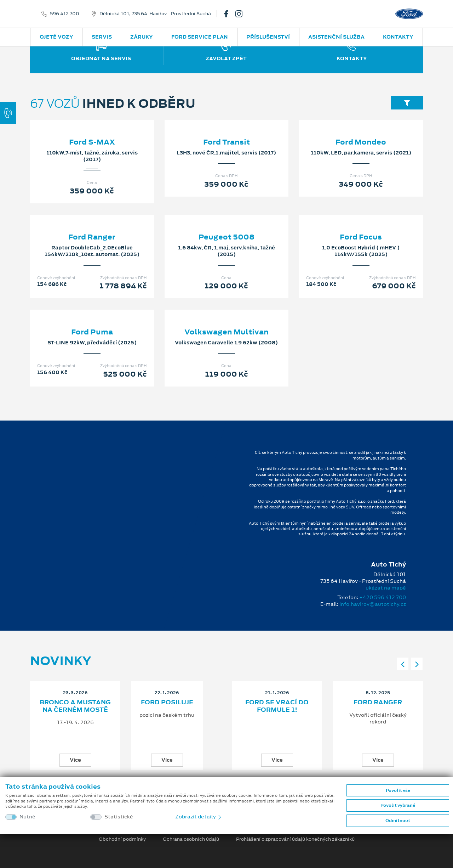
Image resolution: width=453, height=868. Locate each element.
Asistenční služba (336, 37)
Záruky (142, 37)
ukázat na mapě (386, 588)
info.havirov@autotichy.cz (373, 604)
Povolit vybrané (398, 805)
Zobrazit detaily (199, 817)
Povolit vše (398, 790)
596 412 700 (65, 14)
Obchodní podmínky (122, 839)
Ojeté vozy (56, 37)
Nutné (27, 817)
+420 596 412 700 (383, 597)
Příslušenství (268, 37)
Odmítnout (398, 821)
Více (75, 760)
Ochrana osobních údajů (191, 839)
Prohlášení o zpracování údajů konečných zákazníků (295, 839)
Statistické (119, 817)
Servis (102, 37)
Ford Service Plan (200, 37)
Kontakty (398, 37)
